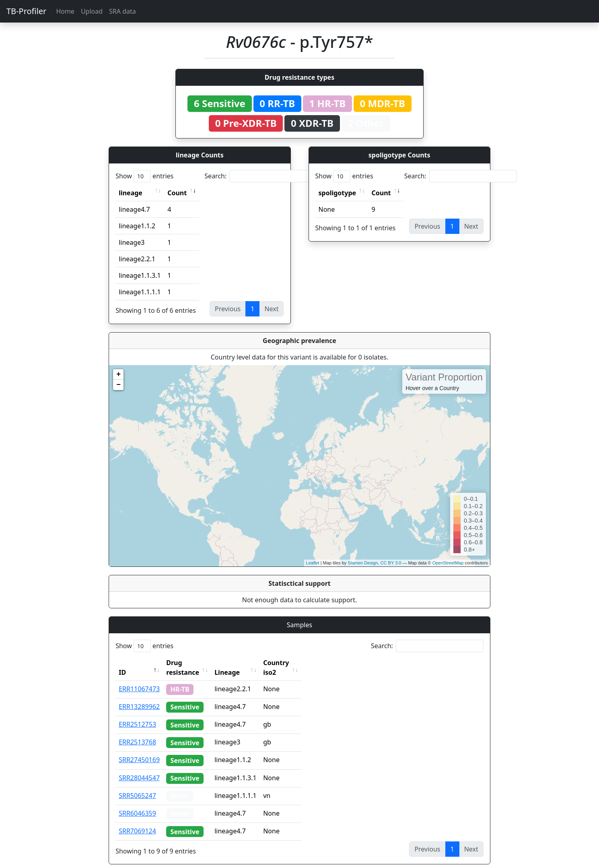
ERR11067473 (139, 679)
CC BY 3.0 (391, 563)
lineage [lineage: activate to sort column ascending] (131, 193)
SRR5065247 (137, 786)
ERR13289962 (139, 697)
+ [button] (118, 374)
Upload (92, 11)
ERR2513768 (137, 732)
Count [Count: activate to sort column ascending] (177, 193)
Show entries (144, 176)
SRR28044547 (139, 768)
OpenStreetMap (448, 563)
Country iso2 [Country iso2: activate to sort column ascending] (301, 663)
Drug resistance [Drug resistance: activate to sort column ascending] (191, 663)
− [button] (118, 385)
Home (65, 11)
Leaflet (313, 563)
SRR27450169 (139, 750)
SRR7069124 (137, 821)
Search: (261, 176)
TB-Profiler (26, 11)
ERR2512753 (137, 715)
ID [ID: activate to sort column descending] (122, 663)
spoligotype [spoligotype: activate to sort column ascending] (338, 193)
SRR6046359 (137, 804)
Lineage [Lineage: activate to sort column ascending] (245, 663)
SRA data (122, 11)
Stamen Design (363, 563)
